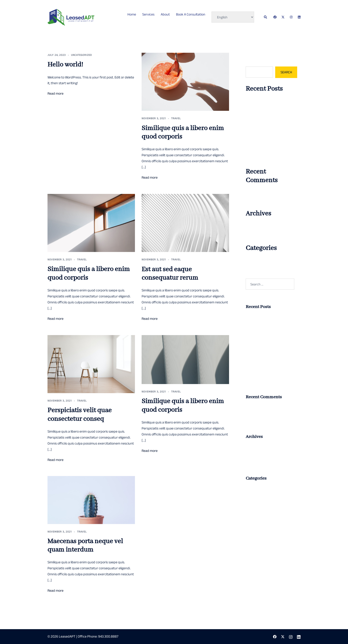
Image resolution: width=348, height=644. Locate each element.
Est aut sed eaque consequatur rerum (170, 274)
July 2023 (253, 226)
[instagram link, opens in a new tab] (291, 17)
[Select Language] (233, 17)
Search (251, 62)
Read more (55, 93)
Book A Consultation (191, 14)
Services (148, 14)
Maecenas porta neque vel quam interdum (85, 546)
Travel (176, 118)
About (165, 14)
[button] (266, 17)
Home (132, 14)
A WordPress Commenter (264, 193)
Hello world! (65, 65)
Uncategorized (81, 55)
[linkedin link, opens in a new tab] (299, 17)
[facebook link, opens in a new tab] (275, 17)
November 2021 (257, 234)
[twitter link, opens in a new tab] (283, 17)
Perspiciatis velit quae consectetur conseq (80, 415)
